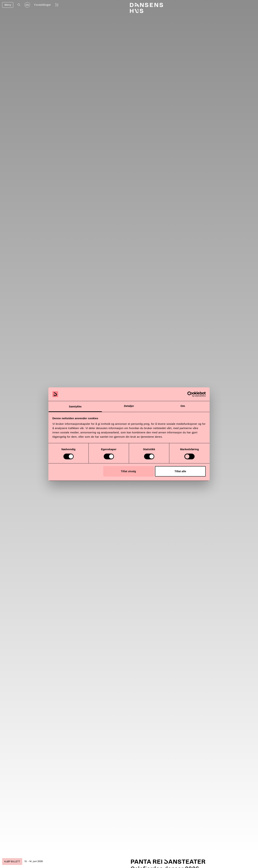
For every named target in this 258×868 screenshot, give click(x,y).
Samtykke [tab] (75, 406)
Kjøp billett (12, 862)
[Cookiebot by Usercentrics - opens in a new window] (190, 394)
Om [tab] (183, 406)
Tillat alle (180, 471)
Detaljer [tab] (129, 406)
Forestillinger (43, 5)
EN (27, 5)
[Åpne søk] (19, 5)
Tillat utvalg (128, 471)
